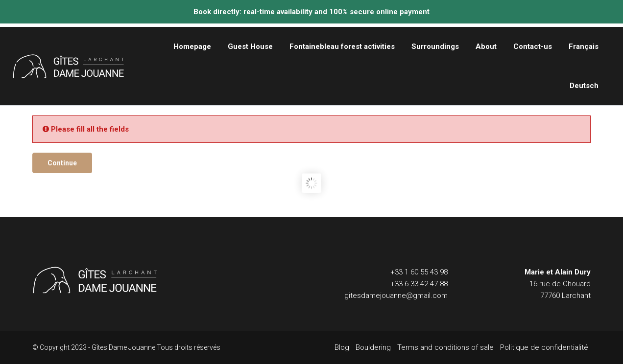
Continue (62, 163)
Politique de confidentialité (544, 347)
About (486, 46)
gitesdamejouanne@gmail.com (396, 296)
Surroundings (435, 46)
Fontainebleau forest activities (342, 46)
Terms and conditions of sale (445, 347)
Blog (342, 347)
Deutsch (584, 86)
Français (584, 46)
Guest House (250, 46)
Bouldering (373, 347)
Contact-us (533, 46)
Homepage (192, 46)
